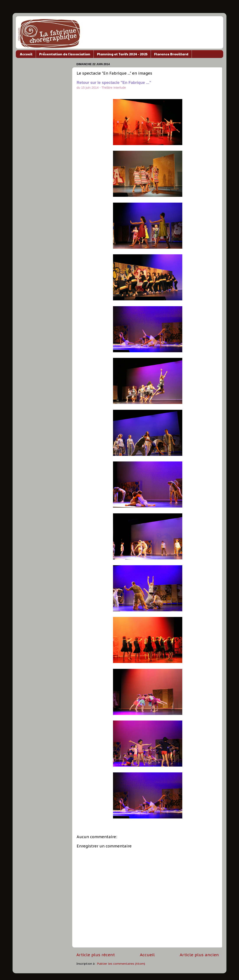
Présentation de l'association (65, 54)
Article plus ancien (199, 955)
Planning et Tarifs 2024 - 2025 (122, 54)
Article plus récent (96, 955)
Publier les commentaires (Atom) (121, 964)
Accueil (26, 54)
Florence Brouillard (171, 54)
